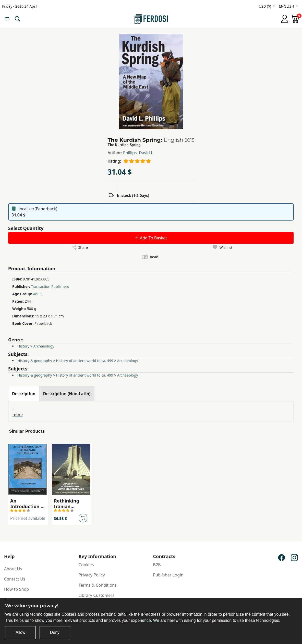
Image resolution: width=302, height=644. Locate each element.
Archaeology (44, 346)
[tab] (24, 394)
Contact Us (15, 579)
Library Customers (96, 595)
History (23, 346)
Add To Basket (151, 238)
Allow (20, 632)
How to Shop (16, 589)
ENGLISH (287, 6)
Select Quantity (26, 228)
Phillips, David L (138, 153)
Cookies (86, 565)
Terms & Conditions (98, 585)
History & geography (35, 361)
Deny (55, 632)
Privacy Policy (92, 575)
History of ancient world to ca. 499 (84, 361)
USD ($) (265, 6)
